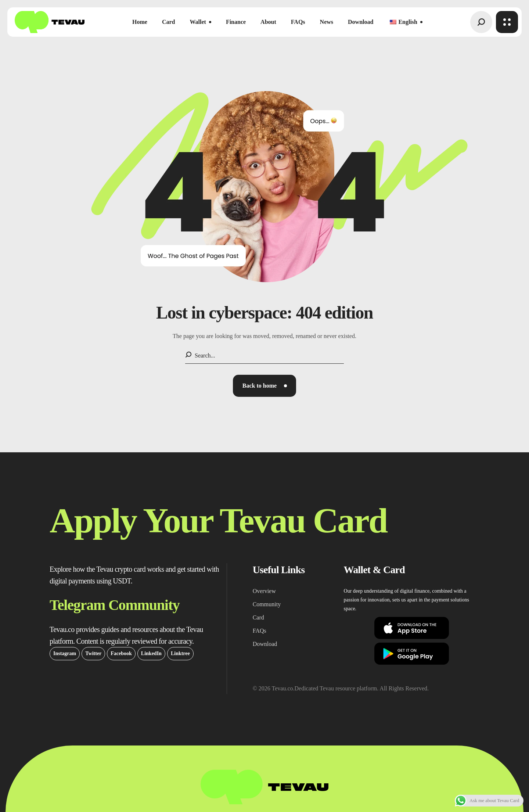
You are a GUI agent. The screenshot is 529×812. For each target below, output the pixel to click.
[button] (481, 22)
